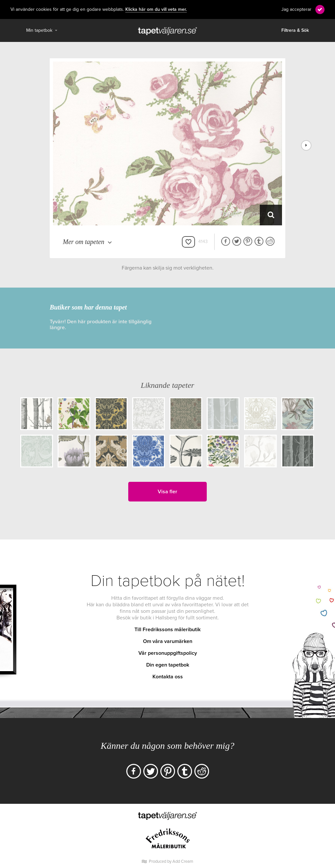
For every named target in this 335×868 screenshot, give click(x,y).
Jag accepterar (296, 9)
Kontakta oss (168, 677)
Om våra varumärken (168, 641)
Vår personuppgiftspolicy (168, 653)
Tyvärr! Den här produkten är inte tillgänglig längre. (101, 325)
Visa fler (167, 492)
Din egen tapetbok (168, 665)
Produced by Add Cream (171, 861)
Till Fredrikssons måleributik (167, 630)
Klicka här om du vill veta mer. (156, 9)
